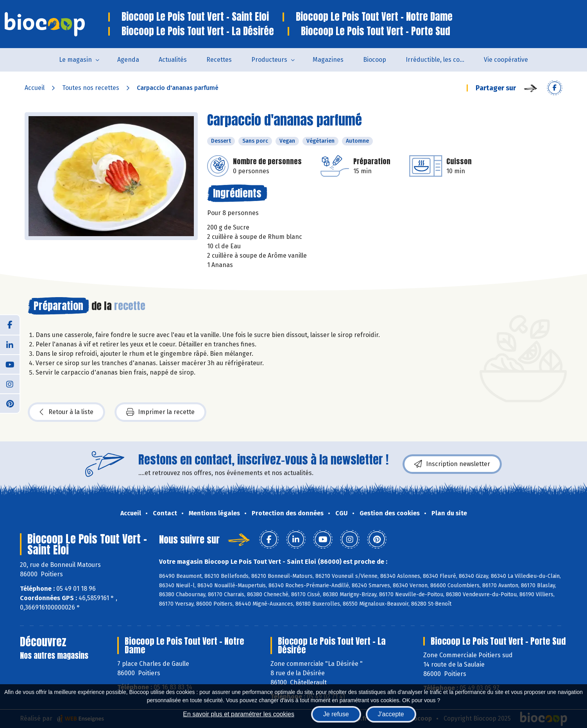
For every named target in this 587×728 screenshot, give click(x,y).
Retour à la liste (66, 412)
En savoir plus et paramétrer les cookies (239, 714)
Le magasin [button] (75, 60)
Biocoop (375, 60)
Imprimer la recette (160, 412)
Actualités (173, 60)
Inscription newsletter (452, 464)
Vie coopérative (506, 60)
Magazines (328, 60)
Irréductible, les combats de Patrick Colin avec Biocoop (440, 60)
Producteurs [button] (269, 60)
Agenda (128, 60)
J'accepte (391, 714)
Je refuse (336, 714)
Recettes (219, 60)
